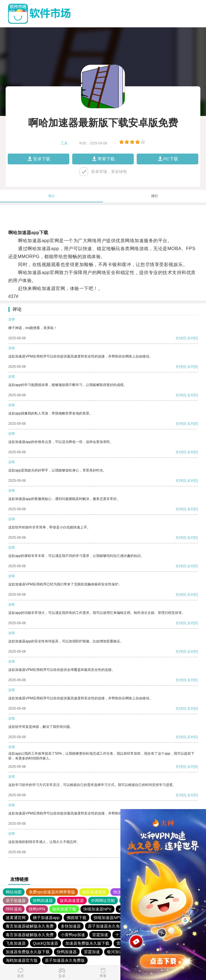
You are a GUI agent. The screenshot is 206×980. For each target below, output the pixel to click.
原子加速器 (16, 901)
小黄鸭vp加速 (73, 935)
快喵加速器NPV (97, 909)
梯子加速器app (46, 918)
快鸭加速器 (43, 901)
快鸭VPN (37, 909)
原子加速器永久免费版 (108, 926)
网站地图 (14, 892)
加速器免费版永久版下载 (87, 943)
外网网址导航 (103, 901)
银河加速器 (117, 952)
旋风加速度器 (94, 892)
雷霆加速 (100, 935)
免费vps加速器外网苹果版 (52, 892)
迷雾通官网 (16, 918)
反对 (191, 338)
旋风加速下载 (64, 909)
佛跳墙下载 (76, 918)
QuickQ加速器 (46, 943)
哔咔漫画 (14, 909)
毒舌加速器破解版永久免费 (30, 926)
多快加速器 (71, 926)
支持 (179, 338)
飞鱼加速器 (16, 943)
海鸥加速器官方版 (22, 960)
